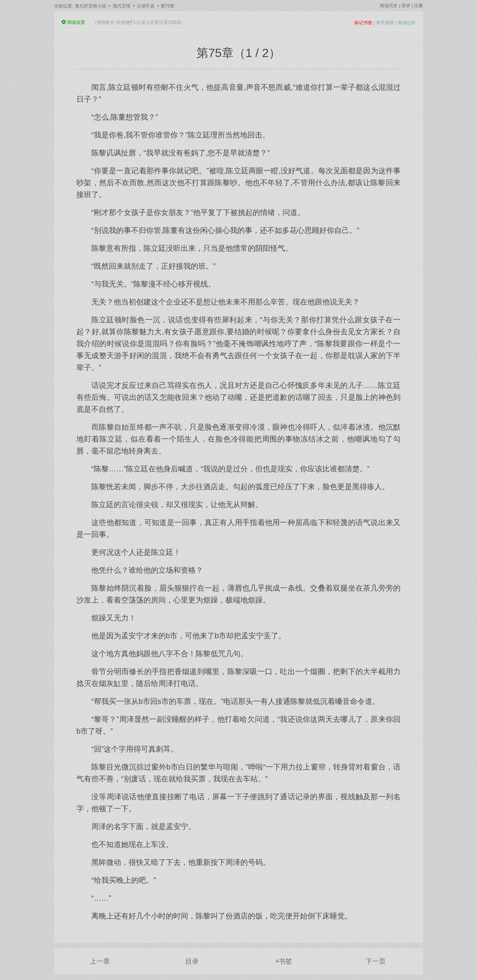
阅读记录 (407, 23)
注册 (418, 6)
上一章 (100, 961)
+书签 (284, 961)
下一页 (376, 961)
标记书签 (363, 23)
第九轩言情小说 (91, 6)
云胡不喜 (146, 6)
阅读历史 (389, 6)
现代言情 (121, 6)
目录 (192, 961)
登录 (406, 6)
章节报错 (385, 23)
